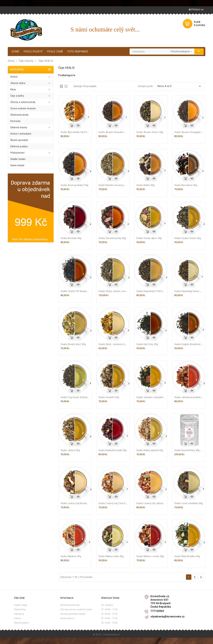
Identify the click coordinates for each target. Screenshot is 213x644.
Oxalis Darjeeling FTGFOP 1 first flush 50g (159, 291)
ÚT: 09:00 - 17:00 (109, 609)
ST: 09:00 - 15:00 (109, 614)
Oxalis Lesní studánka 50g (189, 503)
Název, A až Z (180, 86)
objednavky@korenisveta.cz (167, 617)
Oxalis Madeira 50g (71, 556)
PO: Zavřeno (107, 605)
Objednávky (20, 609)
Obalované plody (19, 115)
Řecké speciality (19, 140)
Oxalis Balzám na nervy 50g (113, 185)
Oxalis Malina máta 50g (111, 556)
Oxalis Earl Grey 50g (147, 344)
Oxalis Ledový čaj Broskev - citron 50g (81, 503)
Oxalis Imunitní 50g (109, 397)
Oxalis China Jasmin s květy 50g (116, 291)
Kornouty (15, 121)
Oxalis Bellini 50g (145, 185)
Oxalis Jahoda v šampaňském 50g (155, 397)
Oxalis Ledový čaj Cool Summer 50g (118, 503)
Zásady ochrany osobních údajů (76, 609)
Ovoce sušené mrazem (23, 108)
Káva (31, 89)
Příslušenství (31, 152)
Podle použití (33, 52)
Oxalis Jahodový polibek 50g (190, 397)
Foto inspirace (78, 52)
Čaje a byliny (31, 95)
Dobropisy (19, 614)
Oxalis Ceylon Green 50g (188, 238)
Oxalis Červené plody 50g (112, 238)
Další (201, 577)
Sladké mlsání (18, 159)
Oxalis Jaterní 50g (70, 450)
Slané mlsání (17, 165)
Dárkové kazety (31, 127)
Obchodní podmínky (70, 605)
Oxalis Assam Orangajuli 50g (190, 132)
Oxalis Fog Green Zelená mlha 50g (79, 397)
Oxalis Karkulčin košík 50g (113, 450)
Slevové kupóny (21, 623)
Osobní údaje (21, 605)
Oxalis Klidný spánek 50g (150, 450)
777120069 (157, 611)
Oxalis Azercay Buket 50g (74, 185)
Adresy (18, 618)
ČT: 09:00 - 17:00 (109, 618)
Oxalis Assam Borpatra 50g (113, 132)
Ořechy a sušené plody (31, 101)
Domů (15, 52)
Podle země (55, 52)
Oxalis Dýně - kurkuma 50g (113, 344)
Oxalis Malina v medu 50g (150, 556)
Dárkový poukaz (19, 146)
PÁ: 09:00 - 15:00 (109, 623)
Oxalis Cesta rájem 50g (149, 238)
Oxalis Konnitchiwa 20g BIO (189, 450)
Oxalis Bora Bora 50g (186, 185)
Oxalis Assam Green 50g (150, 132)
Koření (31, 76)
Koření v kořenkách (21, 134)
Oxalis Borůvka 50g (71, 238)
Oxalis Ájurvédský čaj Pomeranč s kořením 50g (86, 132)
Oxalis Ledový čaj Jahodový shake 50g (157, 503)
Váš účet (19, 598)
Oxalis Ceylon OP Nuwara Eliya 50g (79, 291)
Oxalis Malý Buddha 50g (187, 556)
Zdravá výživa (31, 82)
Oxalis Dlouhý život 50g (73, 344)
